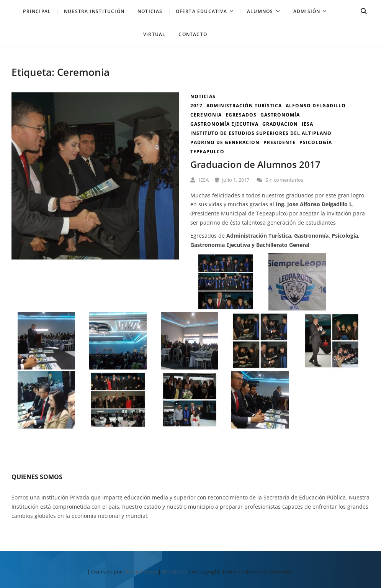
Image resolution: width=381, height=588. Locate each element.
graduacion (280, 124)
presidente (280, 142)
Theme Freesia (141, 572)
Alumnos (260, 11)
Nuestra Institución (94, 11)
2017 (196, 106)
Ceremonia (206, 115)
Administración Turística (244, 106)
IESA (199, 180)
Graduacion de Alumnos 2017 (255, 164)
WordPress (174, 572)
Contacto (193, 34)
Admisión (307, 11)
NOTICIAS (150, 11)
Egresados (241, 115)
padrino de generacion (225, 142)
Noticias (203, 96)
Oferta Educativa (201, 11)
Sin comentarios (280, 180)
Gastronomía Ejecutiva (224, 124)
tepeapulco (207, 152)
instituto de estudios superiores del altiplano (261, 133)
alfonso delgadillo (316, 106)
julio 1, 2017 (232, 180)
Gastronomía (280, 115)
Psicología (316, 142)
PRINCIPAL (37, 11)
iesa (307, 124)
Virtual (154, 34)
